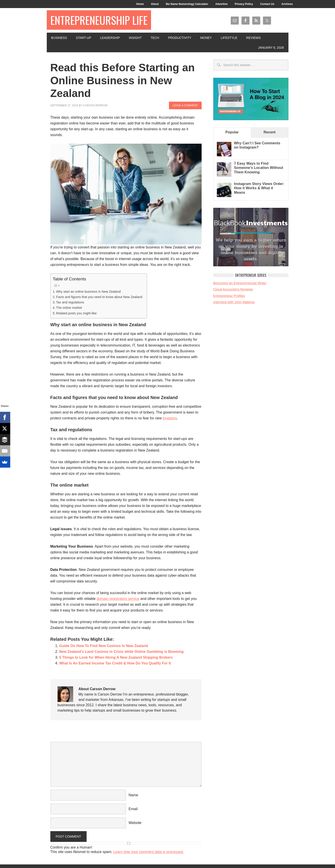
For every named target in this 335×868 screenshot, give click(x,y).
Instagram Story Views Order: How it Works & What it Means (259, 188)
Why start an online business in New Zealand (88, 292)
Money (206, 38)
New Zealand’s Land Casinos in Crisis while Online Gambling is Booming (122, 652)
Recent (270, 132)
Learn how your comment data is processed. (148, 852)
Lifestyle (229, 38)
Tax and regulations (70, 302)
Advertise (221, 4)
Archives (287, 4)
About (155, 4)
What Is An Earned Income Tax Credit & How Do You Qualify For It (115, 663)
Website (135, 823)
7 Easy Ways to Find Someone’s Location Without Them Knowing (259, 168)
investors (170, 418)
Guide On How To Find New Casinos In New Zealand (104, 646)
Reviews (253, 38)
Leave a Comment (185, 105)
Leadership (110, 38)
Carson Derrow (95, 105)
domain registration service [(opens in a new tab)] (118, 599)
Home (140, 4)
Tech (155, 38)
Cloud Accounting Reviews (233, 289)
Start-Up (83, 38)
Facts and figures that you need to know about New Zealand (99, 297)
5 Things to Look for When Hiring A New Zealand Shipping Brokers (116, 657)
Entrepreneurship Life (99, 20)
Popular (232, 132)
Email (133, 809)
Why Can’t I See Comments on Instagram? (257, 145)
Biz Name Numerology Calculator (187, 4)
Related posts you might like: (77, 313)
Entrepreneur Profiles (229, 296)
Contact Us (267, 4)
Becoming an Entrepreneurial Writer (240, 283)
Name (133, 795)
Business (59, 38)
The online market (69, 308)
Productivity (180, 38)
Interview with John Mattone (234, 302)
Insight (135, 38)
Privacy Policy (244, 4)
